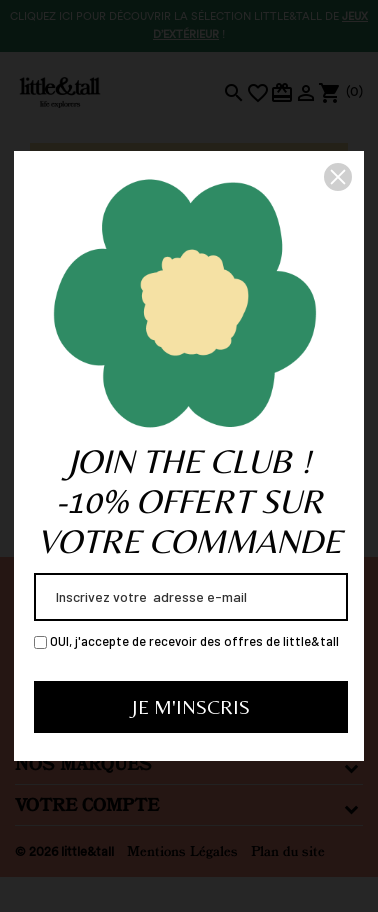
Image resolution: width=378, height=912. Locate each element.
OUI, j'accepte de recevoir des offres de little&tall (186, 641)
